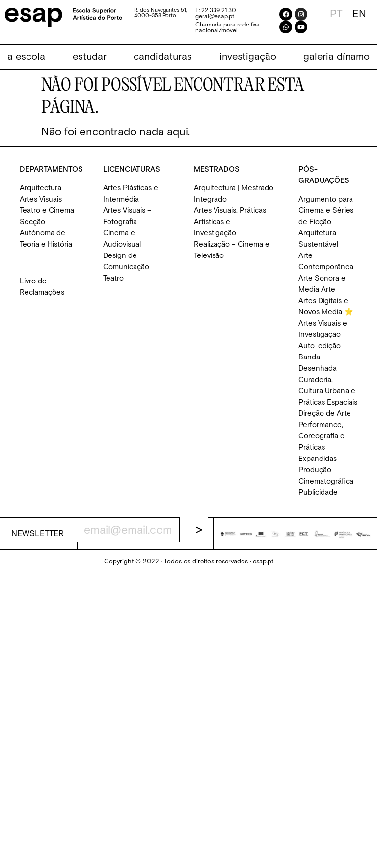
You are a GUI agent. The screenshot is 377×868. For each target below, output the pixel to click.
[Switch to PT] (336, 14)
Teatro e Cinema (47, 211)
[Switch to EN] (359, 14)
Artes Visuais (41, 199)
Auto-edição (320, 346)
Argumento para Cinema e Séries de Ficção (326, 211)
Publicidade (318, 493)
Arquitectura (40, 188)
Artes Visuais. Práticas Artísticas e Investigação (230, 222)
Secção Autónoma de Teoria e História (46, 233)
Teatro (113, 278)
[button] (26, 57)
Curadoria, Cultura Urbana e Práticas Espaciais (328, 391)
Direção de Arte (325, 414)
